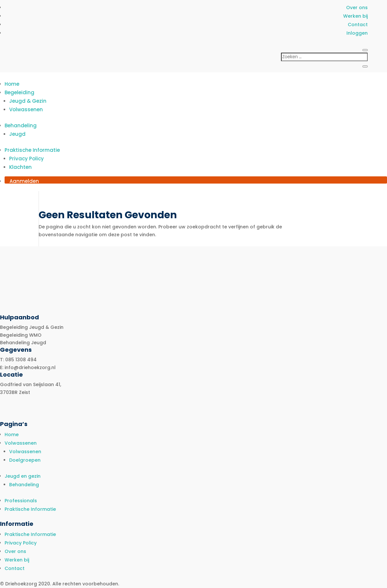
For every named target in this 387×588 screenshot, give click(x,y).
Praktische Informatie (32, 150)
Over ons (357, 8)
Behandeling (21, 125)
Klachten (20, 167)
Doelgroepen (25, 460)
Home (12, 84)
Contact (358, 25)
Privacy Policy (26, 159)
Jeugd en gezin (23, 476)
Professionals (21, 501)
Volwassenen (26, 109)
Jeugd (17, 134)
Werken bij (355, 16)
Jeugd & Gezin (28, 101)
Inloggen (357, 33)
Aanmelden (24, 181)
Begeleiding (19, 92)
